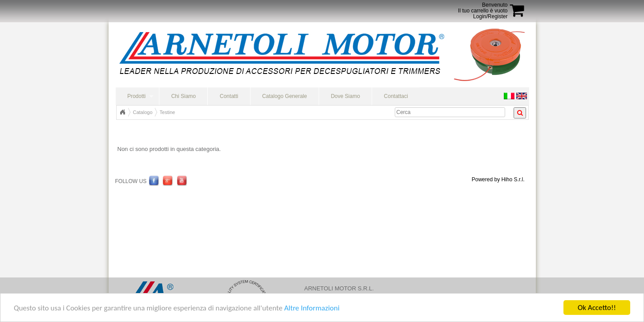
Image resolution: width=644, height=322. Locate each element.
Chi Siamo (184, 96)
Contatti (229, 96)
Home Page (122, 112)
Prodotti (136, 96)
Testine (168, 112)
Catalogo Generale (285, 96)
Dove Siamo (345, 96)
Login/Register (490, 16)
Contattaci (396, 96)
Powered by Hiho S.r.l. (498, 179)
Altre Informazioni (312, 308)
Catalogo (143, 112)
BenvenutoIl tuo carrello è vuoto (483, 8)
